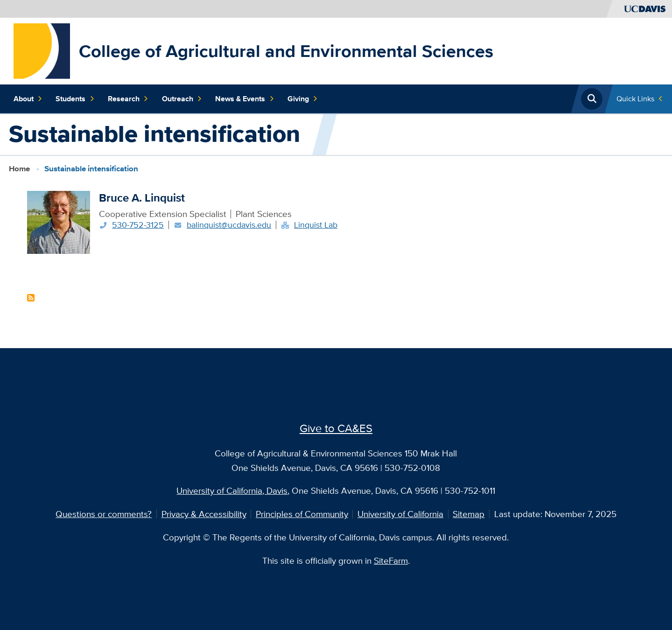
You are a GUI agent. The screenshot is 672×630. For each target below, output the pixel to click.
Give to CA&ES (336, 428)
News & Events (245, 99)
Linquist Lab (316, 225)
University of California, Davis (232, 490)
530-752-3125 (138, 225)
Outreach (182, 99)
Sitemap (469, 514)
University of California (400, 514)
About (28, 99)
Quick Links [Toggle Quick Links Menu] (635, 99)
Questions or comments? (104, 514)
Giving (303, 99)
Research (128, 99)
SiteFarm (391, 560)
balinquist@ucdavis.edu (229, 225)
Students (75, 99)
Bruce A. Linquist (142, 198)
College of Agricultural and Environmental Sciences (286, 51)
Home (19, 168)
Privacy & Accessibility (204, 514)
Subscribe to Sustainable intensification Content (31, 298)
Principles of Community (302, 514)
